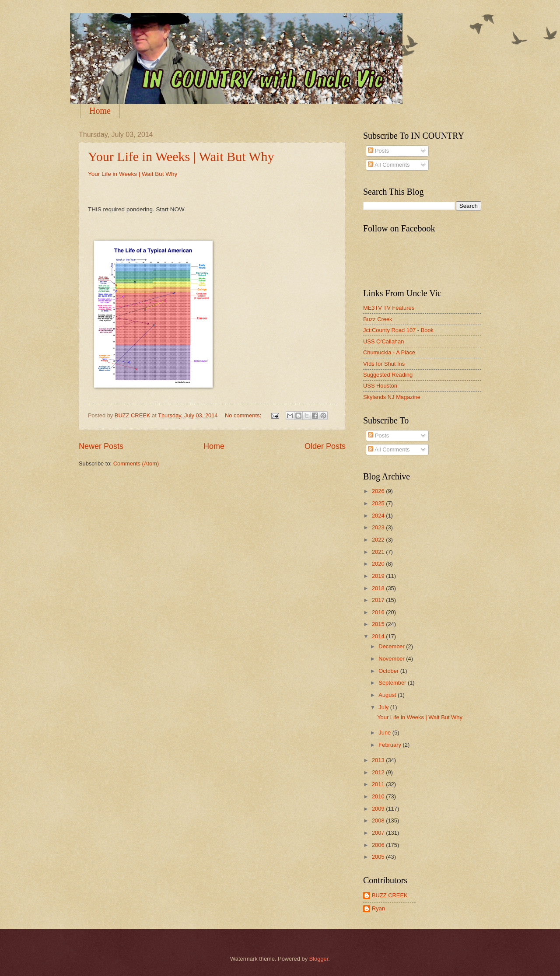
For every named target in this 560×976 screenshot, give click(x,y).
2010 (379, 796)
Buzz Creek (378, 319)
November (392, 659)
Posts (378, 151)
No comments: (244, 415)
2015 (379, 624)
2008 (379, 820)
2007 (379, 833)
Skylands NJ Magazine (392, 397)
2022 (379, 540)
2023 (379, 527)
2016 (379, 612)
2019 (379, 576)
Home (100, 111)
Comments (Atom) (136, 464)
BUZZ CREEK (390, 895)
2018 (379, 588)
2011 (379, 784)
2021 (379, 552)
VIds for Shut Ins (384, 364)
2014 (379, 636)
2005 (379, 857)
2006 (379, 845)
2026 (379, 491)
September (393, 683)
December (392, 646)
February (390, 745)
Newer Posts (101, 446)
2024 (379, 516)
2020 (379, 564)
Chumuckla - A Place (389, 352)
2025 (379, 503)
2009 (379, 809)
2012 (379, 772)
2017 (379, 600)
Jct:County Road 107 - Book (398, 330)
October (389, 671)
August (388, 695)
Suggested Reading (388, 375)
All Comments (389, 165)
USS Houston (380, 386)
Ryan (378, 908)
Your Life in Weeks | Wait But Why (181, 156)
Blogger (319, 959)
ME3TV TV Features (389, 308)
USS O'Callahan (383, 341)
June (385, 733)
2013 (379, 760)
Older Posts (325, 446)
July (384, 707)
